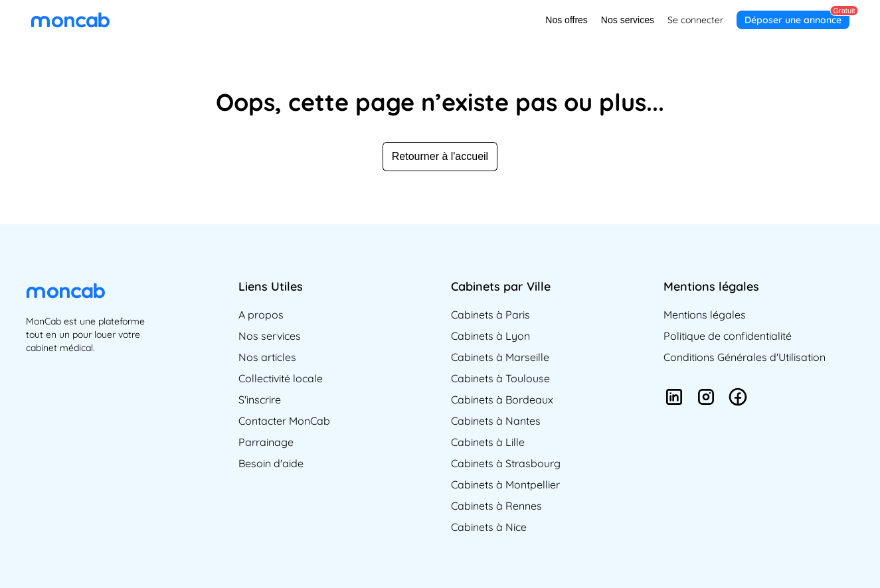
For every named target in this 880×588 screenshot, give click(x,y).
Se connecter (695, 20)
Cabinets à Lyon (490, 336)
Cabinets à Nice (489, 527)
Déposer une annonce (793, 20)
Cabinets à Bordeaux (502, 400)
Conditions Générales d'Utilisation (745, 357)
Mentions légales (705, 315)
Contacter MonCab (284, 421)
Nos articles (267, 357)
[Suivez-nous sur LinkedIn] (674, 399)
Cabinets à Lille (488, 442)
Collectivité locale (281, 378)
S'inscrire (260, 400)
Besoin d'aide (271, 463)
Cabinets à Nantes (496, 421)
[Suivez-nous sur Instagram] (706, 399)
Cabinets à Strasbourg (506, 463)
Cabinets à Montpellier (505, 484)
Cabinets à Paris (490, 315)
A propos (261, 315)
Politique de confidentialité (728, 336)
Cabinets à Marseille (500, 357)
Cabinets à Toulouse (500, 378)
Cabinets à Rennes (496, 506)
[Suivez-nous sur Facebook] (738, 399)
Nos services (628, 20)
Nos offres (567, 20)
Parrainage (266, 442)
